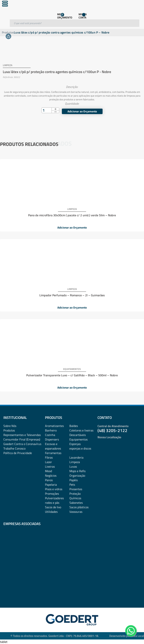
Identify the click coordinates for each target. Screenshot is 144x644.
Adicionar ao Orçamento (82, 111)
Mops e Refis (77, 471)
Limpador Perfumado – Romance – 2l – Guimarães (72, 295)
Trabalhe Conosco (14, 448)
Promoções (52, 494)
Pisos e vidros (54, 489)
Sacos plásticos (79, 507)
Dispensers (52, 439)
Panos (49, 480)
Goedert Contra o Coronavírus (22, 444)
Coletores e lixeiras (81, 430)
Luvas (73, 466)
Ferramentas (53, 453)
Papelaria (51, 485)
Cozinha (50, 435)
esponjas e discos (80, 448)
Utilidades (51, 512)
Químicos (75, 498)
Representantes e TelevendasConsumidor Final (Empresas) (22, 437)
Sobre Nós (10, 426)
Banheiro (51, 430)
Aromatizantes (54, 426)
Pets (72, 485)
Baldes (74, 426)
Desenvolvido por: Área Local (127, 636)
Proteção (75, 494)
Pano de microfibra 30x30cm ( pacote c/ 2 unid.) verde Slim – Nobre (72, 215)
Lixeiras (50, 466)
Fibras (49, 457)
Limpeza (75, 462)
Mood (48, 471)
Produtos (8, 32)
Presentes (76, 489)
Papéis (73, 480)
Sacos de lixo (53, 507)
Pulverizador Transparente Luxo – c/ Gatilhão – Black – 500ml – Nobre (72, 375)
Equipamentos (78, 439)
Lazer (48, 462)
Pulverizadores (54, 498)
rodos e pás (52, 503)
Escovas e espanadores (53, 446)
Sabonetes (76, 503)
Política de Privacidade (18, 453)
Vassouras (76, 512)
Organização (77, 476)
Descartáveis (78, 435)
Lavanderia (76, 457)
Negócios (51, 476)
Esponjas (75, 444)
